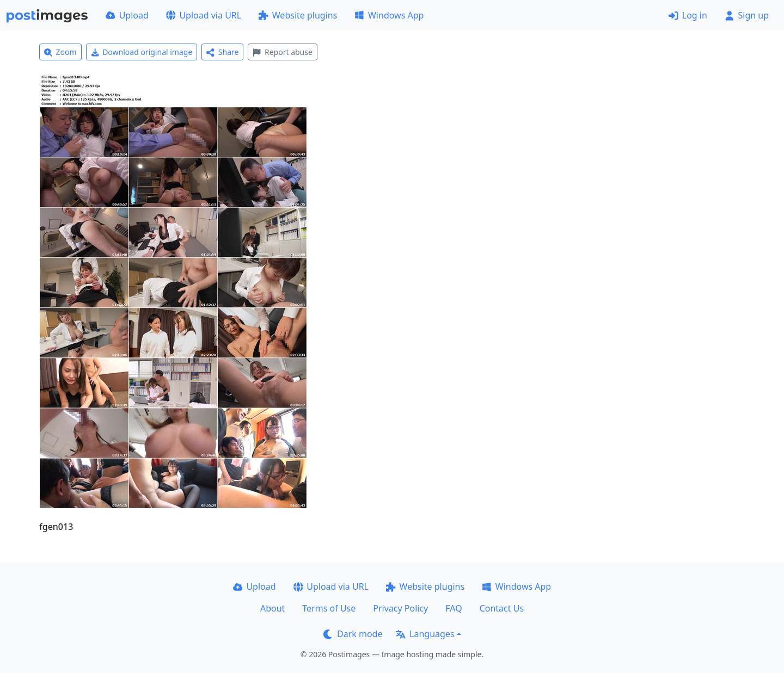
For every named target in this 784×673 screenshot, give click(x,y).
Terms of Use (329, 608)
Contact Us (502, 608)
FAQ (454, 608)
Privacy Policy (400, 608)
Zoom (60, 52)
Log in (688, 15)
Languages (425, 634)
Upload (127, 15)
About (272, 608)
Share (222, 52)
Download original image (142, 52)
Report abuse (282, 52)
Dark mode (353, 634)
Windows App (389, 15)
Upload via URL (204, 15)
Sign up (747, 15)
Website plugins (298, 15)
